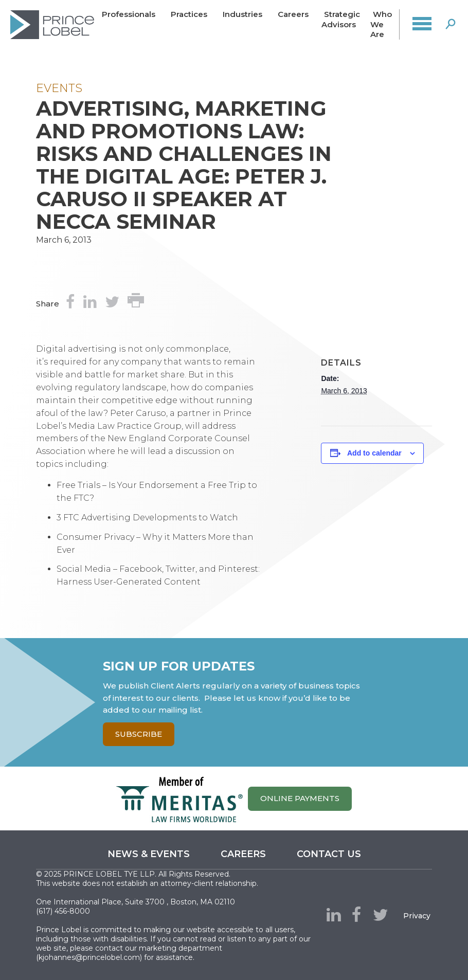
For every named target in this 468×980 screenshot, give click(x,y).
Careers (293, 14)
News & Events (149, 854)
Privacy (417, 916)
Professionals (129, 14)
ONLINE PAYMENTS (300, 798)
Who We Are (381, 24)
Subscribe (139, 734)
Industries (242, 14)
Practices (189, 14)
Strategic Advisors (341, 19)
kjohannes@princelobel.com (89, 957)
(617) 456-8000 (63, 911)
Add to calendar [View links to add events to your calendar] (374, 453)
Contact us (329, 854)
